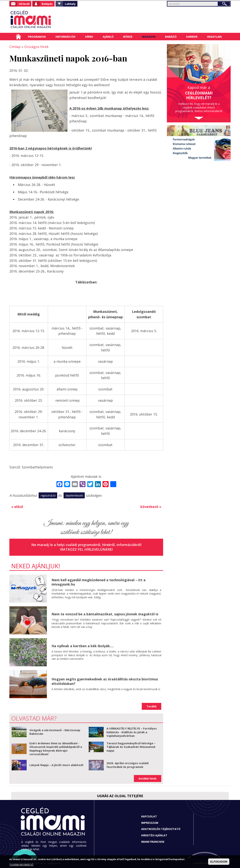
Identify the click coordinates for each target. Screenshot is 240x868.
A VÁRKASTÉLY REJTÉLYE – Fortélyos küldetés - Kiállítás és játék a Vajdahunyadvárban (132, 732)
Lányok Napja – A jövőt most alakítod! (56, 765)
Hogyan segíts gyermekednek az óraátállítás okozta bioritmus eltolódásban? (105, 681)
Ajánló (108, 37)
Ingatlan (214, 37)
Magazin (149, 37)
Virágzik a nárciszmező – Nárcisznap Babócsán (55, 732)
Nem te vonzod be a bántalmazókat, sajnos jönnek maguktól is (105, 614)
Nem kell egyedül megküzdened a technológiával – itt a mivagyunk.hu (99, 582)
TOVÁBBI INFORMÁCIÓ (21, 865)
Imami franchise (153, 842)
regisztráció (48, 495)
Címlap (18, 37)
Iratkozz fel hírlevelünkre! (86, 549)
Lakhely (70, 4)
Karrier (192, 37)
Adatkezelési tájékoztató (161, 829)
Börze (128, 37)
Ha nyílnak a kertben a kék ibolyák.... (83, 646)
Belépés (47, 4)
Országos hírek (36, 47)
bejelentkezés (74, 495)
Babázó (171, 37)
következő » (151, 507)
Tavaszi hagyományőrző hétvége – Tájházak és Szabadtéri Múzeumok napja (131, 747)
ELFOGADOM (219, 862)
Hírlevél (24, 4)
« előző (17, 507)
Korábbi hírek (148, 779)
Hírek (89, 37)
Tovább (151, 706)
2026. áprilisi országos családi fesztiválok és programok (127, 765)
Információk (66, 37)
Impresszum (150, 823)
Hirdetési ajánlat (154, 835)
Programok (37, 37)
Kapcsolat (149, 816)
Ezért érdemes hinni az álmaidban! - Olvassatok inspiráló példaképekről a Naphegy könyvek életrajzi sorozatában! (56, 749)
